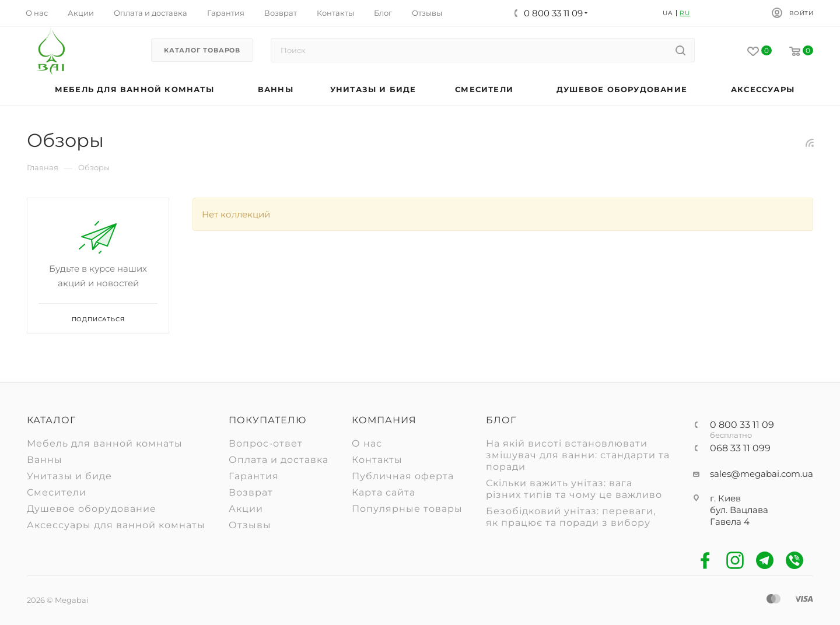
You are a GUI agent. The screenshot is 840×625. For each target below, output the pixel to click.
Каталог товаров (202, 50)
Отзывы (250, 525)
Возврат (251, 492)
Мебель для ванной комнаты (105, 443)
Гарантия (254, 476)
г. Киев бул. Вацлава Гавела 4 (739, 510)
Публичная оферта (403, 476)
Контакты (377, 460)
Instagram (735, 561)
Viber (795, 561)
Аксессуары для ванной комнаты (116, 525)
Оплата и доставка (279, 460)
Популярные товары (407, 509)
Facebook (706, 561)
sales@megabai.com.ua (762, 474)
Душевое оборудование (92, 509)
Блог (501, 420)
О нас (367, 443)
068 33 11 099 (740, 448)
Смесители (57, 492)
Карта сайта (384, 492)
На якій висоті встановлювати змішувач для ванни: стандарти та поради (578, 455)
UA (668, 13)
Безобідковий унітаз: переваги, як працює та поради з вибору (571, 517)
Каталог (51, 420)
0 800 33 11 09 (742, 425)
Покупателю (267, 420)
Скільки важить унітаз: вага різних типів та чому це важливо (574, 489)
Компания (384, 420)
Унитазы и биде (69, 476)
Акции (246, 509)
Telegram (765, 561)
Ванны (45, 460)
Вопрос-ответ (266, 443)
